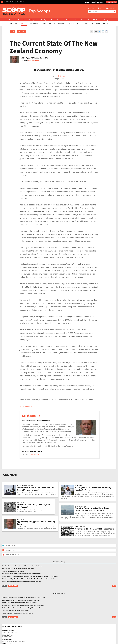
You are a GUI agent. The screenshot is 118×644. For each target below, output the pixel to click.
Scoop (11, 20)
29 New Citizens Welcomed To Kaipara (13, 571)
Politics (43, 23)
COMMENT (10, 475)
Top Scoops (21, 31)
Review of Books (93, 20)
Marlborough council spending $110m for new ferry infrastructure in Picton (23, 608)
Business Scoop (56, 20)
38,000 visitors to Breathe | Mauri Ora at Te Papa (15, 611)
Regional (52, 23)
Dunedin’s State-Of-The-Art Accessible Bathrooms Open (18, 569)
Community (79, 20)
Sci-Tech (71, 23)
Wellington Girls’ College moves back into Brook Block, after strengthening (23, 605)
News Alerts (13, 586)
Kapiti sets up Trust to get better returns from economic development (21, 600)
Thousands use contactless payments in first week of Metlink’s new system (23, 598)
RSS (4, 586)
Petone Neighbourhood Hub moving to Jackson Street (17, 613)
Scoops (24, 23)
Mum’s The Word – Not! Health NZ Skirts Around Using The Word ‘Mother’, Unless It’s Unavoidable (30, 576)
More (114, 586)
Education (96, 23)
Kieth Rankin (34, 455)
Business (61, 23)
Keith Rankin (34, 61)
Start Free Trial (111, 2)
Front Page (14, 23)
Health (105, 23)
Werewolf (21, 20)
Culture (87, 23)
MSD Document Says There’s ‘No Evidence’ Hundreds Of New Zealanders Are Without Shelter (28, 579)
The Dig (44, 20)
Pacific (68, 20)
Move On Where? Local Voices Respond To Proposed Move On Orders (22, 566)
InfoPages (106, 20)
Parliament (34, 23)
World (79, 23)
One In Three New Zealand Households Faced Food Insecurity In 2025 (22, 582)
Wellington (33, 20)
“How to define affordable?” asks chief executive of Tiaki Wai (19, 603)
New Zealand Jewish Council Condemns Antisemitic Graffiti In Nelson (22, 574)
